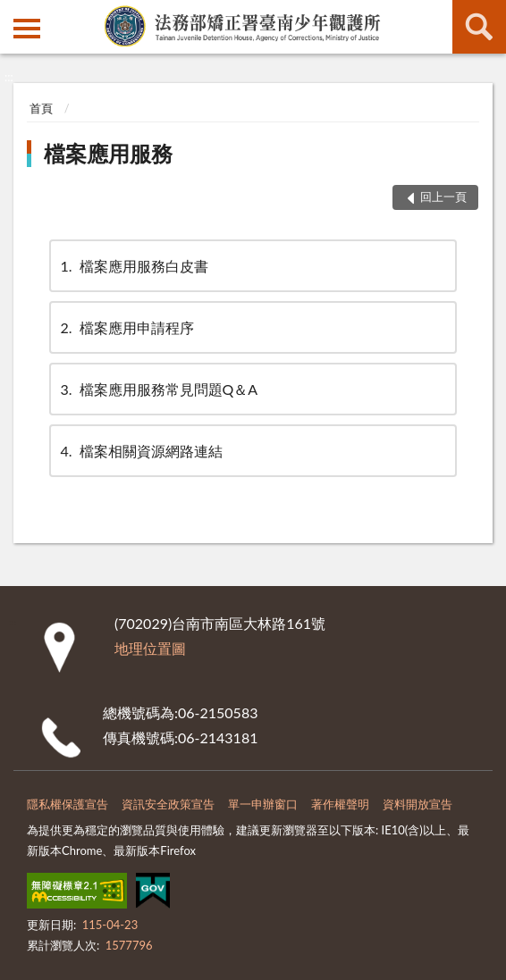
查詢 (479, 27)
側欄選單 (27, 29)
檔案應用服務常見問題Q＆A (158, 389)
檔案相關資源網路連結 (140, 451)
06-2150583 (218, 712)
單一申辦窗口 (263, 804)
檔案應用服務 (108, 153)
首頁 (41, 108)
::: (14, 13)
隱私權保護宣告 (67, 804)
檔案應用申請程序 (126, 327)
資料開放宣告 (417, 804)
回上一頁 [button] (443, 197)
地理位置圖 (150, 648)
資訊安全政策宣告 (168, 804)
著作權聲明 (340, 804)
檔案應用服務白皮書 (133, 266)
